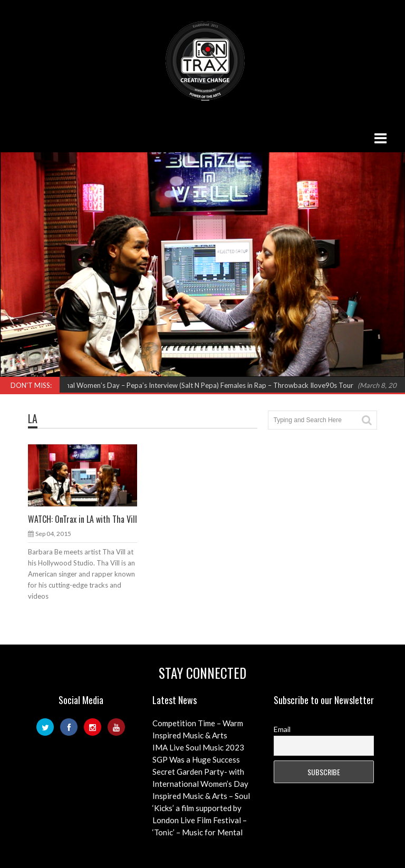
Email (282, 729)
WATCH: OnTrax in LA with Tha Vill (83, 519)
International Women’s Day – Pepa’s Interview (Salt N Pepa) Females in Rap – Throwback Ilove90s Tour (197, 385)
